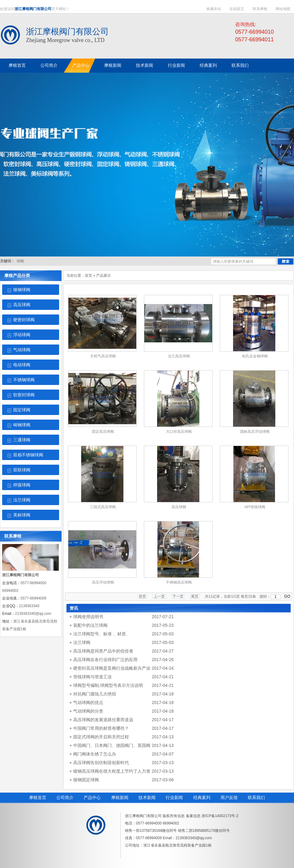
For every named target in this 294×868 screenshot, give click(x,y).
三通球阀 (22, 440)
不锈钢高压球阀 (179, 582)
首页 (89, 276)
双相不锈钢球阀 (28, 455)
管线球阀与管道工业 (92, 677)
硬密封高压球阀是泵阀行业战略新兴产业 (112, 668)
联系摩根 (260, 9)
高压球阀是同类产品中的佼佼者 (103, 651)
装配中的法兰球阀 (90, 625)
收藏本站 (214, 9)
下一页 (178, 596)
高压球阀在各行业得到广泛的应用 (105, 660)
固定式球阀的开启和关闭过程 (101, 737)
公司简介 (65, 798)
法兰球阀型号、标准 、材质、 (102, 634)
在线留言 (237, 9)
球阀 (20, 261)
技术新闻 (147, 798)
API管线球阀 (255, 507)
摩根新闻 (120, 798)
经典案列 (202, 798)
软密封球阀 (24, 395)
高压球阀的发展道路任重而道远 (103, 720)
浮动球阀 (22, 335)
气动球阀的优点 (88, 702)
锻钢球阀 (22, 290)
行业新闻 (174, 798)
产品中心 (92, 798)
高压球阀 (22, 305)
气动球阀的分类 (88, 711)
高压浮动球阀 (103, 582)
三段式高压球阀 (103, 507)
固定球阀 (22, 410)
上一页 (159, 596)
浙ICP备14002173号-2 (220, 816)
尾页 (195, 596)
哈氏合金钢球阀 (255, 356)
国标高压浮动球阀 (255, 432)
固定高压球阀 (103, 432)
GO (287, 596)
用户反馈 (229, 798)
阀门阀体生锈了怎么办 (95, 754)
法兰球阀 (22, 500)
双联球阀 (22, 470)
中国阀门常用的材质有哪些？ (101, 728)
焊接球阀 (22, 485)
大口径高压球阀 (179, 432)
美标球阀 (22, 515)
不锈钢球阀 (24, 380)
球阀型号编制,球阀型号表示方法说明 (108, 685)
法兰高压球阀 (179, 356)
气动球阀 (22, 350)
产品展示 (104, 276)
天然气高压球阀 (103, 356)
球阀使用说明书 (88, 617)
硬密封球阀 (24, 320)
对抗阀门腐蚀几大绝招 (95, 694)
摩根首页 (38, 798)
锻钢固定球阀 (86, 780)
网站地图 (283, 9)
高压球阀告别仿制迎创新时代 (101, 763)
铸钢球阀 (22, 425)
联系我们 (256, 798)
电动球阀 (22, 365)
